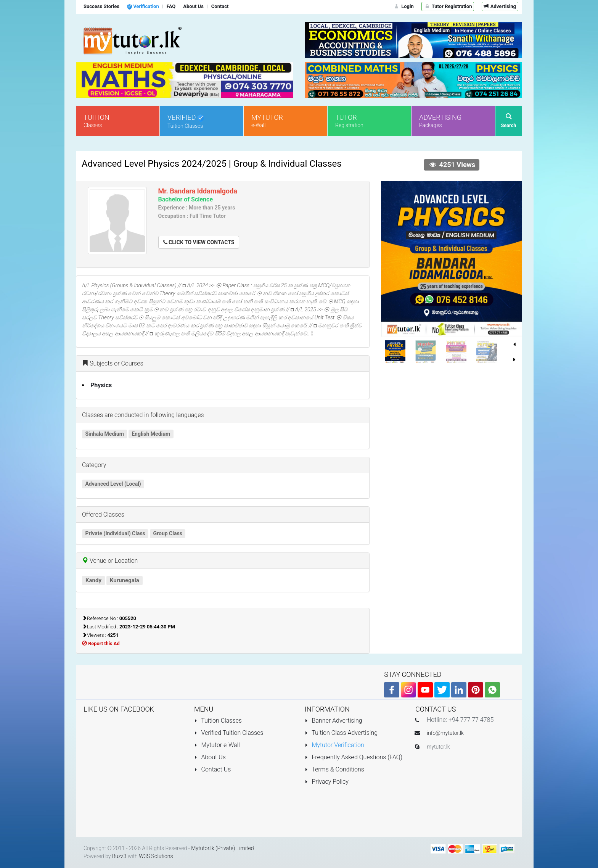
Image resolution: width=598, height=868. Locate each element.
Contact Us (212, 769)
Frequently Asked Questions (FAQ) (354, 757)
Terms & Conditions (334, 769)
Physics (101, 385)
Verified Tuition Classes (229, 733)
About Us (210, 757)
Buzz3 (119, 856)
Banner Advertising (334, 721)
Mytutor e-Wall (217, 745)
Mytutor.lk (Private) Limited (222, 848)
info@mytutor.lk (445, 733)
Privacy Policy (327, 782)
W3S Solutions (156, 856)
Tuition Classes (218, 721)
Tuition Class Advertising (341, 733)
